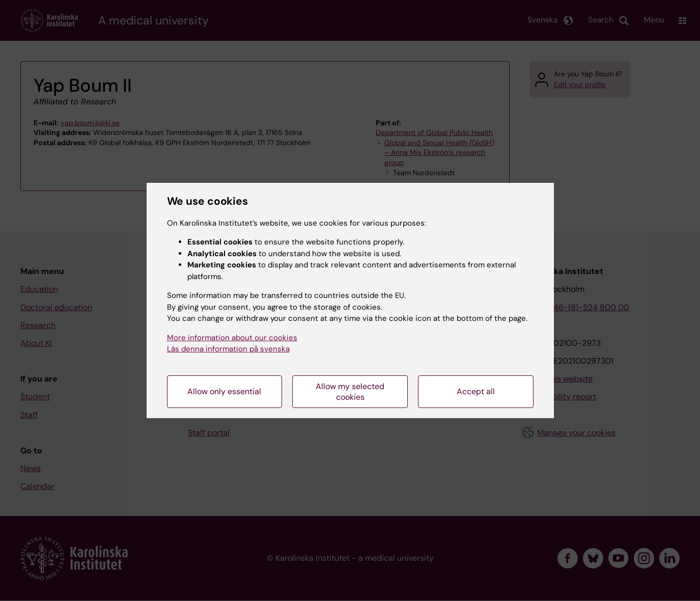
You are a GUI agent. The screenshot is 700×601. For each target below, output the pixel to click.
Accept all (476, 391)
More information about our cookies (232, 338)
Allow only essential (224, 391)
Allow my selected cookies (350, 392)
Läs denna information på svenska (228, 349)
